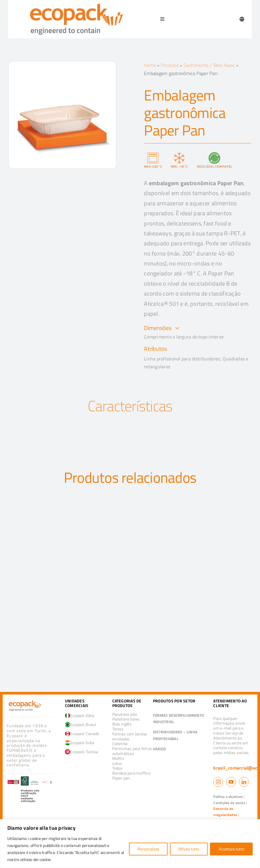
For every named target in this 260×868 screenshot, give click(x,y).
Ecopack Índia (80, 743)
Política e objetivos (228, 797)
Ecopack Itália (80, 715)
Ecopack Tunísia (82, 752)
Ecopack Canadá (82, 734)
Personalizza (148, 849)
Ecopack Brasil (80, 724)
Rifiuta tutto (189, 849)
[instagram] (218, 782)
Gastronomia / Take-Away (209, 65)
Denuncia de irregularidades (225, 812)
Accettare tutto (231, 849)
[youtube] (231, 782)
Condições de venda (229, 803)
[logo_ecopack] (25, 702)
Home (150, 65)
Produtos (170, 65)
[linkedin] (244, 782)
